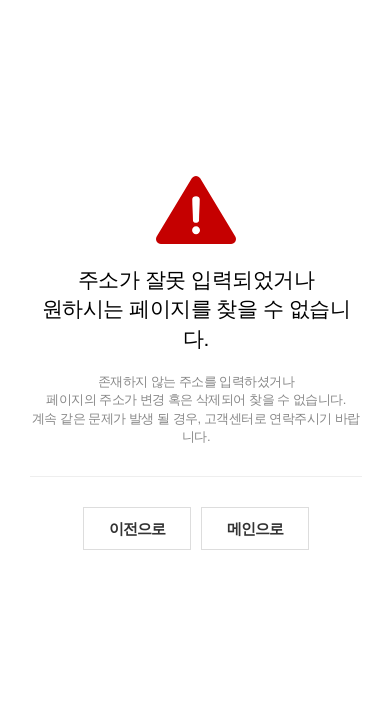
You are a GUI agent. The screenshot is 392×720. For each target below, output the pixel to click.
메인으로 (255, 528)
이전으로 (137, 528)
